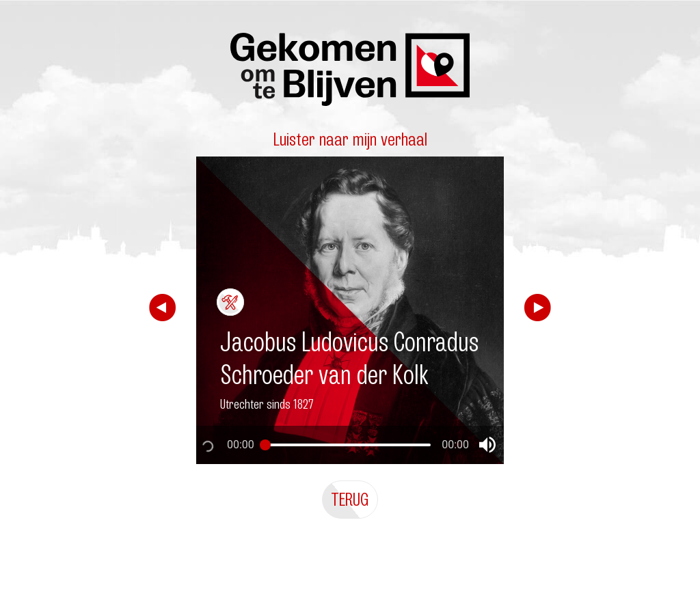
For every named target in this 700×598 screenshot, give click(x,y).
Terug (350, 499)
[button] (487, 445)
